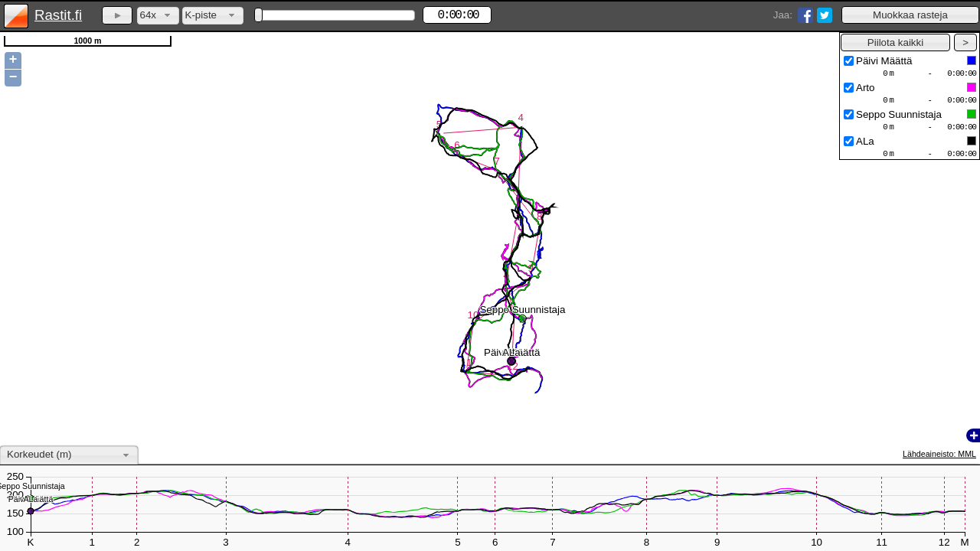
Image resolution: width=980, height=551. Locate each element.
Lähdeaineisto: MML (939, 454)
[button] (910, 15)
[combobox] (158, 16)
